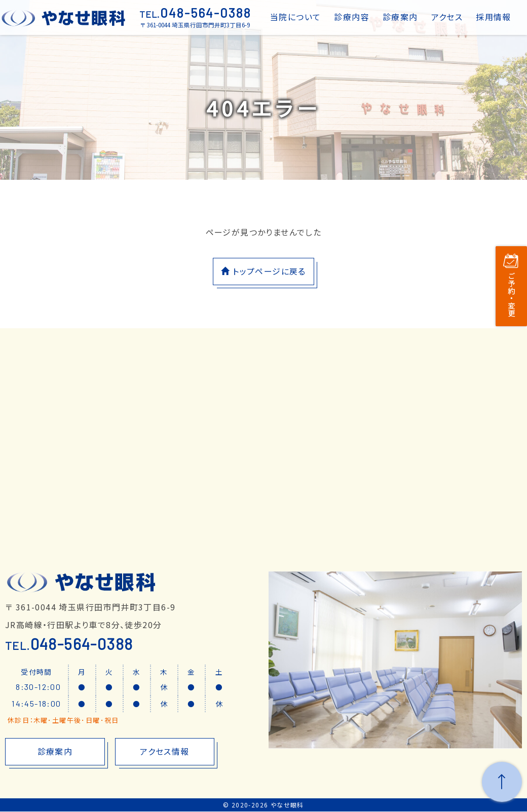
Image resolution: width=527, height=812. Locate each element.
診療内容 (352, 17)
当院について (295, 17)
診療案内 (400, 17)
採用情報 (494, 17)
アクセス (447, 17)
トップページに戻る (263, 272)
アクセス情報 (164, 752)
